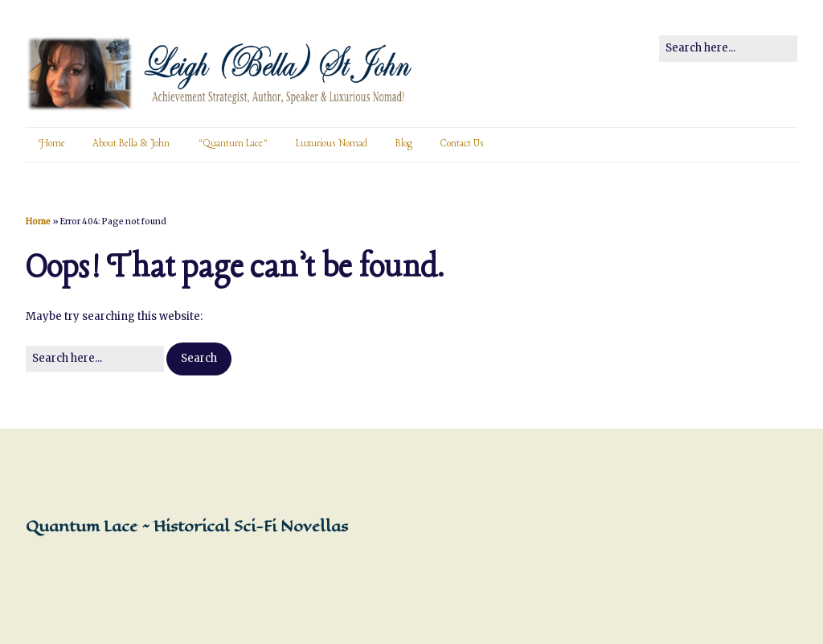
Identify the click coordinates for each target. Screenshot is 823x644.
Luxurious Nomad (332, 144)
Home (52, 144)
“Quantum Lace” (233, 144)
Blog (404, 144)
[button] (199, 359)
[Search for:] (728, 49)
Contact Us (462, 144)
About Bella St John (131, 144)
